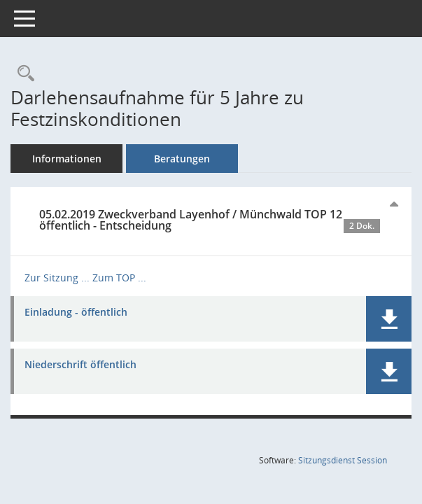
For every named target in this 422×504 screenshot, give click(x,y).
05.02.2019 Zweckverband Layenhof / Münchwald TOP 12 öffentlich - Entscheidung (210, 220)
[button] (389, 319)
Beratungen (182, 159)
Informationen (67, 159)
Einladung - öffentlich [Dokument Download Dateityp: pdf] (76, 313)
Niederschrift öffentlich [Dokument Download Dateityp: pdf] (80, 365)
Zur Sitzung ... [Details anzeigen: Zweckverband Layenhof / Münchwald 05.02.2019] (57, 278)
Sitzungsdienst (343, 460)
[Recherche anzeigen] (22, 74)
